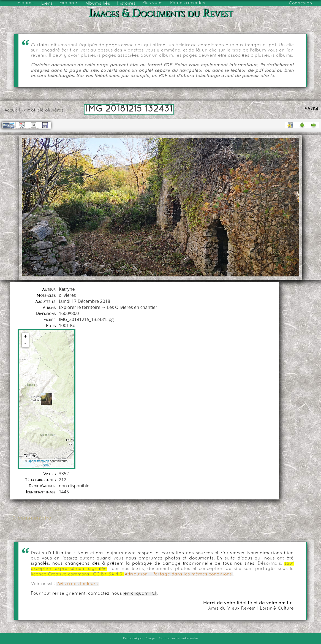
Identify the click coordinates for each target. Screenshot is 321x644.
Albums (26, 3)
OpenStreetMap (39, 461)
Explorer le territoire (80, 307)
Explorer (69, 3)
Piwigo (150, 638)
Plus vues (152, 3)
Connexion (300, 3)
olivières (54, 110)
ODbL (46, 465)
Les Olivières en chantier (132, 307)
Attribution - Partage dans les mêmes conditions (178, 574)
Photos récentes (188, 3)
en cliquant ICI (140, 594)
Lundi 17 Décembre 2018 (85, 301)
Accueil (12, 110)
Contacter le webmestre (178, 638)
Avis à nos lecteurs (77, 584)
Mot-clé (36, 110)
